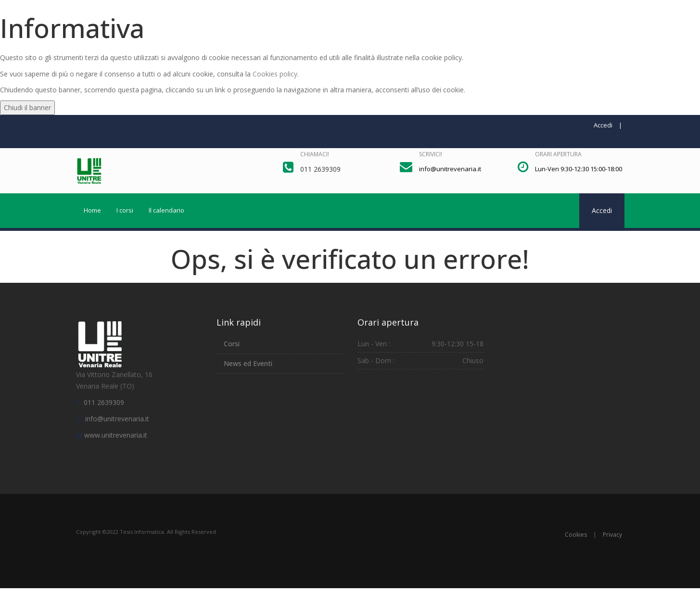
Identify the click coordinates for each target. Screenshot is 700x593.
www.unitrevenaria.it (116, 435)
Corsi (232, 344)
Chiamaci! (315, 154)
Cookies (576, 535)
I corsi (125, 210)
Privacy (612, 535)
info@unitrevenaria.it (117, 419)
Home (92, 210)
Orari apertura (558, 154)
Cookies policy (275, 74)
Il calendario (166, 210)
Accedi (603, 125)
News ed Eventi (248, 363)
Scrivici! (431, 154)
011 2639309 (104, 402)
